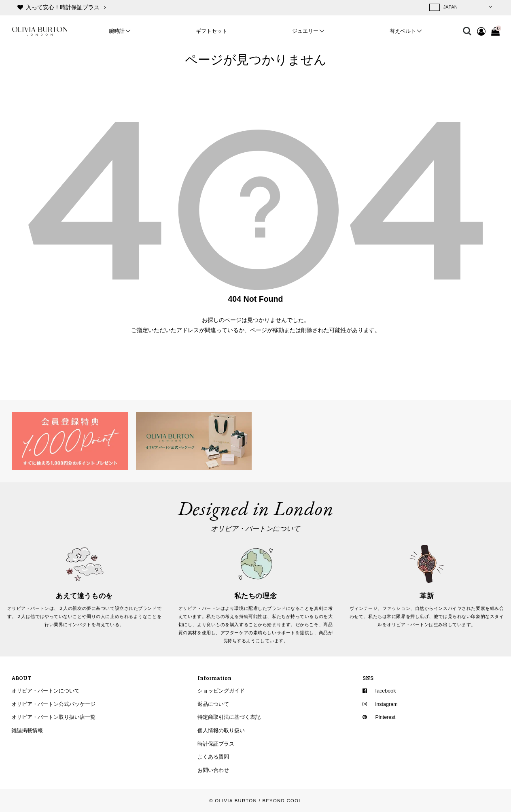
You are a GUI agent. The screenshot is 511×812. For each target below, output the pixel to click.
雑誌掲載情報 (27, 731)
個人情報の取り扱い (221, 731)
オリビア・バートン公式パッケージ (53, 704)
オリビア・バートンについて (46, 691)
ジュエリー (305, 31)
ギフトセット (212, 31)
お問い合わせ (213, 770)
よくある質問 (213, 757)
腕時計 (117, 31)
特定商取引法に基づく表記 (229, 718)
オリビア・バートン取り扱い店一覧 (53, 718)
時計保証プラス (216, 744)
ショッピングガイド (221, 691)
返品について (213, 704)
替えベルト (403, 31)
